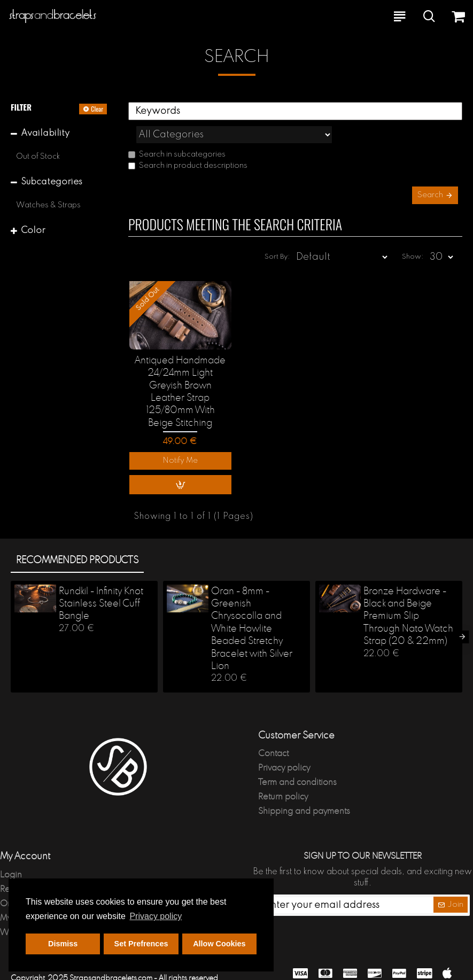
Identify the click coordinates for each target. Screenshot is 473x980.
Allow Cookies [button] (219, 944)
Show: (413, 236)
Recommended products (77, 539)
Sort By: (277, 236)
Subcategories (52, 182)
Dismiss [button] (63, 944)
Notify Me (180, 440)
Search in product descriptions (188, 142)
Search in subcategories (177, 131)
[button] (462, 616)
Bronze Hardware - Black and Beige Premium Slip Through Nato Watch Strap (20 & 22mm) (408, 595)
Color (33, 231)
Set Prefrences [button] (141, 944)
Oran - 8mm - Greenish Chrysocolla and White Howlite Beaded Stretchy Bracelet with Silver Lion (252, 608)
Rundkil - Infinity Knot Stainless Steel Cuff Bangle (101, 583)
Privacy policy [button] (156, 916)
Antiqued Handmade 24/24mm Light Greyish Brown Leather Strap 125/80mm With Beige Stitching (180, 371)
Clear (97, 109)
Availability (45, 133)
